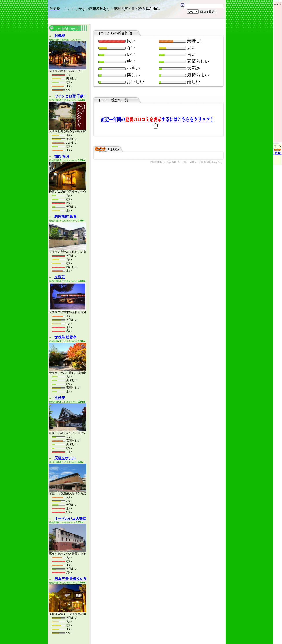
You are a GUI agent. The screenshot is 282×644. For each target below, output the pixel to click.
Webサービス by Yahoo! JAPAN (206, 162)
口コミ (278, 3)
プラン (278, 127)
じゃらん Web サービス (174, 162)
